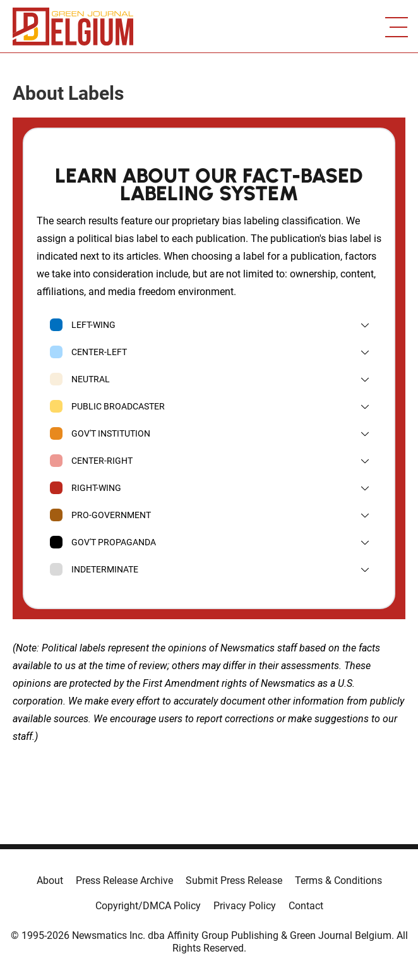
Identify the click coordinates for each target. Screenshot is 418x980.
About (50, 880)
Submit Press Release (234, 880)
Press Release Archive (124, 880)
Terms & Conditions (338, 880)
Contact (306, 906)
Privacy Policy (245, 906)
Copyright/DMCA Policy (148, 906)
